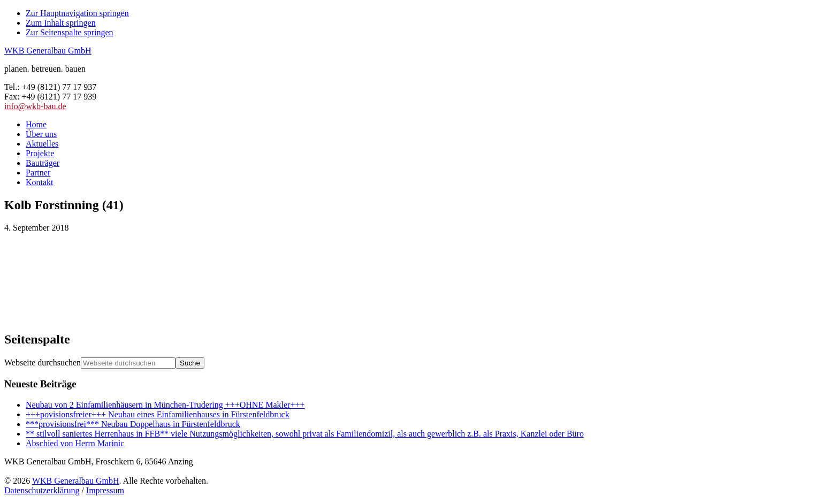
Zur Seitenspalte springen (70, 32)
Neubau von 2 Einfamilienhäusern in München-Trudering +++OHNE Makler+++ (165, 405)
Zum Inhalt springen (61, 23)
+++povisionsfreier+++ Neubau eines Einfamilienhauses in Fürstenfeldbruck (158, 414)
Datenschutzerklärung (42, 490)
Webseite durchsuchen (43, 362)
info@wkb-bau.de (35, 106)
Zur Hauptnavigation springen (77, 13)
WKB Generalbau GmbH (48, 51)
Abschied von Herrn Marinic (75, 443)
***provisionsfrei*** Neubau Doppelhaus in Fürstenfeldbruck (133, 424)
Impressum (105, 490)
